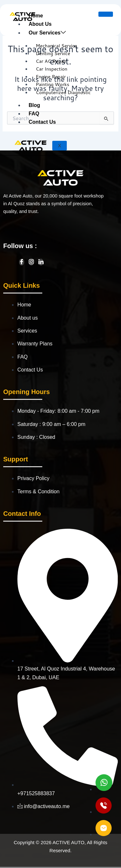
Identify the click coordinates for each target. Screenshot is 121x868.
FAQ (34, 114)
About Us (40, 24)
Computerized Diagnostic (63, 92)
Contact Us (42, 122)
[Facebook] (22, 262)
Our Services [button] (47, 33)
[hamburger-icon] (106, 14)
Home (36, 16)
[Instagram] (31, 262)
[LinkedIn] (41, 262)
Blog (35, 105)
